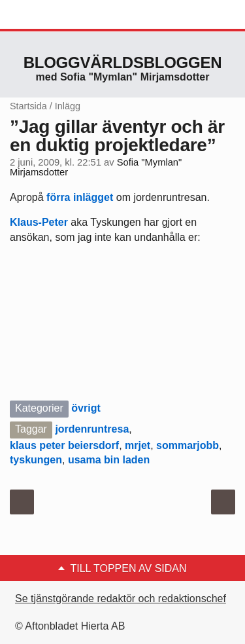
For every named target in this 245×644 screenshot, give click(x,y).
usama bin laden (109, 460)
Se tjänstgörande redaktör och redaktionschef (121, 599)
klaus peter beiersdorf (64, 445)
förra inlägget (80, 197)
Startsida (28, 106)
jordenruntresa (92, 429)
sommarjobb (188, 445)
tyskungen (36, 460)
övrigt (86, 408)
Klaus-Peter (39, 222)
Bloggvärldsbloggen (123, 63)
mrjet (138, 445)
